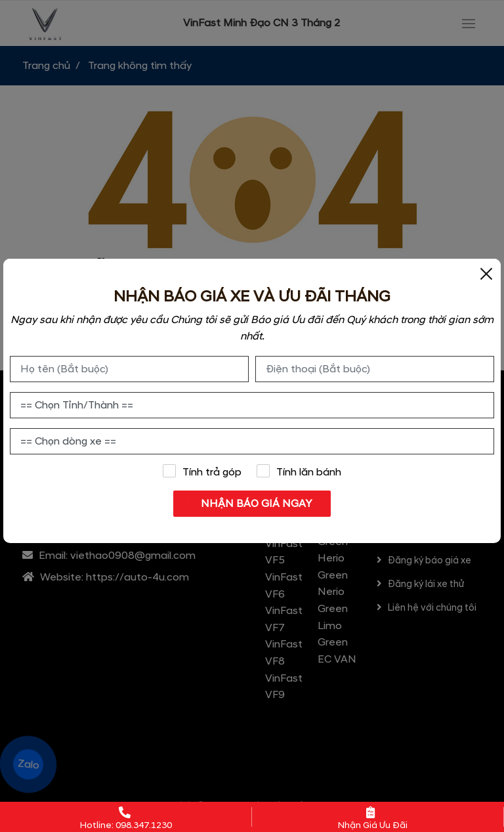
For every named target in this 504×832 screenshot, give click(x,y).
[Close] (486, 273)
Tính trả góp (202, 471)
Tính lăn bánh (299, 471)
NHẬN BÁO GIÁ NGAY (253, 504)
